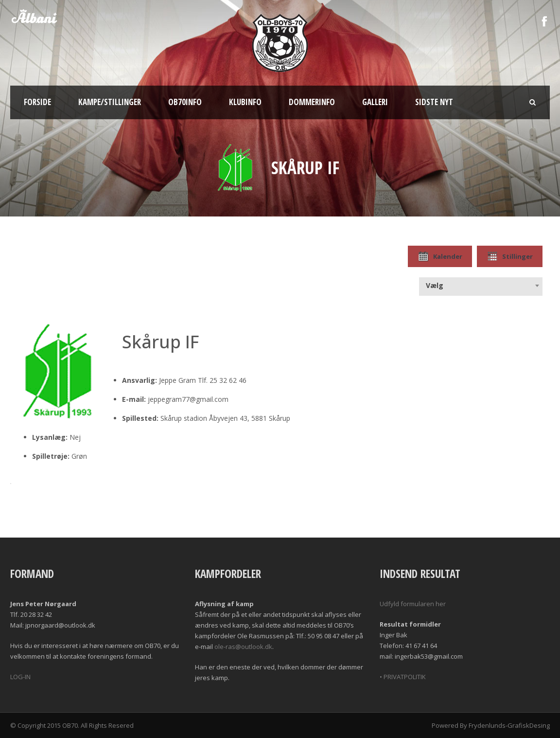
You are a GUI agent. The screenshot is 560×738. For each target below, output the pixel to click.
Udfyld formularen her (413, 604)
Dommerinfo (312, 102)
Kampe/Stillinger (110, 102)
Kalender (440, 256)
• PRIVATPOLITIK (403, 677)
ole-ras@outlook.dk (243, 647)
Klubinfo (245, 102)
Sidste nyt (434, 102)
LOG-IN (20, 677)
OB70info (185, 102)
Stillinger (510, 256)
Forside (37, 102)
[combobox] (481, 286)
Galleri (375, 102)
